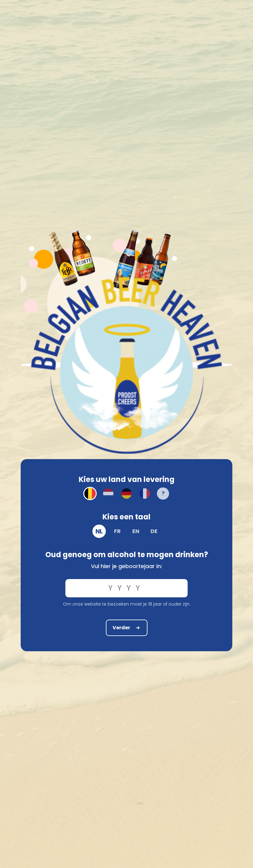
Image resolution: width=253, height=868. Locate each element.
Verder (127, 628)
